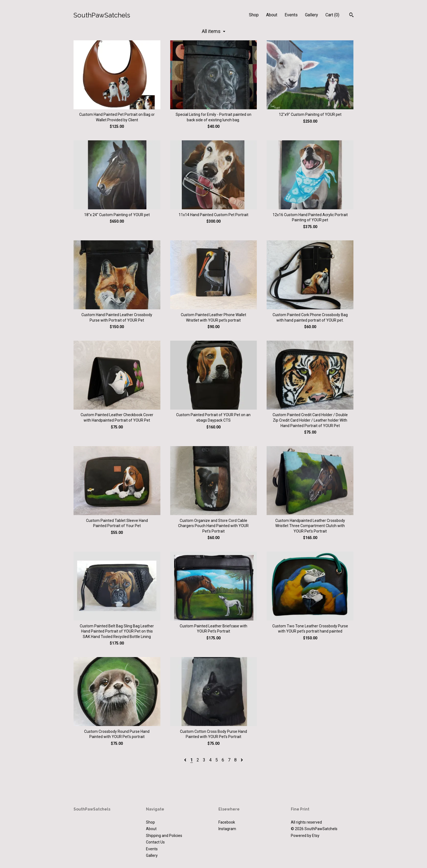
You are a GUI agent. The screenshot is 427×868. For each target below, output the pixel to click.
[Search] (351, 16)
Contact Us (155, 842)
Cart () (332, 15)
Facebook (227, 822)
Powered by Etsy (305, 836)
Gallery (312, 15)
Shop (254, 15)
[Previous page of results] (186, 760)
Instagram (227, 829)
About (272, 15)
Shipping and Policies (164, 836)
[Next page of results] (242, 760)
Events (291, 15)
